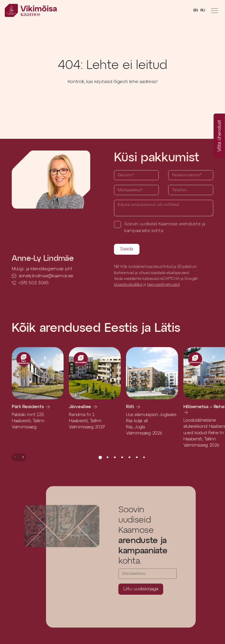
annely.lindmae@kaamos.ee (46, 276)
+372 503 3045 (34, 283)
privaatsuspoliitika (128, 284)
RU (203, 10)
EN (196, 10)
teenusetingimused (163, 284)
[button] (15, 457)
